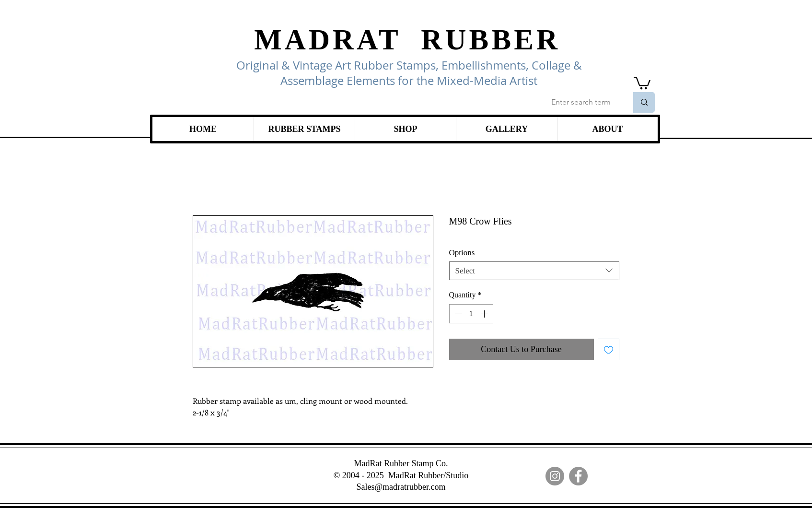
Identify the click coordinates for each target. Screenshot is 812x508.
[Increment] (485, 314)
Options (462, 253)
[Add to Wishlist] (609, 349)
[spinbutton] (471, 314)
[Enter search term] (582, 102)
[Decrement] (457, 314)
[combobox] (534, 271)
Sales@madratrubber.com (401, 487)
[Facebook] (578, 476)
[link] (642, 82)
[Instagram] (555, 476)
